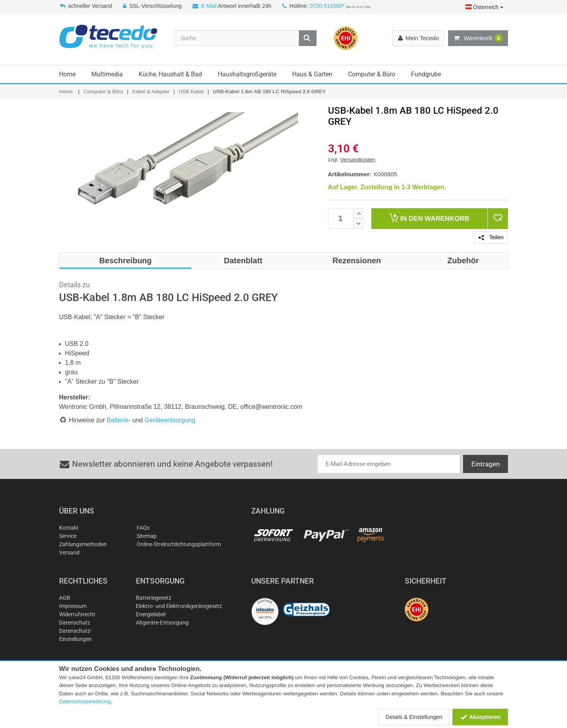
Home (67, 74)
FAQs (143, 528)
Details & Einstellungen (414, 717)
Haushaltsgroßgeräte (247, 74)
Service (68, 536)
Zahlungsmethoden (83, 544)
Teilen (491, 237)
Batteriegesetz (154, 598)
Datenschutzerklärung (85, 701)
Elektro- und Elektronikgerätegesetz (179, 606)
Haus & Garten (312, 74)
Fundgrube (426, 74)
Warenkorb (478, 38)
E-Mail (209, 6)
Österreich (484, 7)
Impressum (73, 606)
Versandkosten (358, 160)
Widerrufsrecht (77, 614)
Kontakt (69, 528)
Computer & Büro (372, 74)
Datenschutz (75, 623)
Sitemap (147, 536)
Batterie (118, 420)
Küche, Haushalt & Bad (170, 74)
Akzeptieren (480, 717)
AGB (65, 598)
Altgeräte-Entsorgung (162, 623)
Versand (69, 552)
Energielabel (151, 614)
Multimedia (107, 74)
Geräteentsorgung (170, 420)
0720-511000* (327, 6)
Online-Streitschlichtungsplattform (179, 544)
